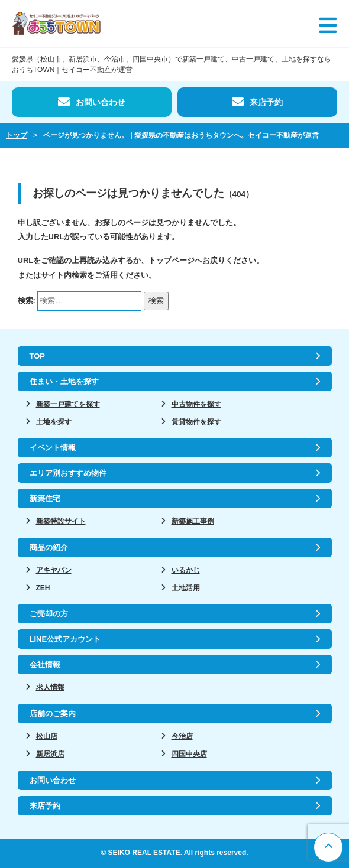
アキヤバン (54, 570)
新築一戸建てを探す (68, 404)
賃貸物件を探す (196, 422)
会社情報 (45, 664)
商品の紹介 (49, 547)
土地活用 (186, 588)
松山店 (47, 736)
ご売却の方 (49, 614)
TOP (38, 356)
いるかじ (186, 570)
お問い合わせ (101, 102)
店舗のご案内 (53, 713)
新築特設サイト (61, 521)
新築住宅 (45, 498)
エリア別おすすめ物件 (68, 473)
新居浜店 (50, 754)
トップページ (172, 260)
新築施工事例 (193, 521)
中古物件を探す (196, 404)
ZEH (43, 588)
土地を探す (54, 422)
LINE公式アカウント (65, 639)
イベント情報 (53, 448)
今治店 (182, 736)
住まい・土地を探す (64, 381)
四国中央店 (189, 754)
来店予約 (266, 102)
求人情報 (50, 687)
